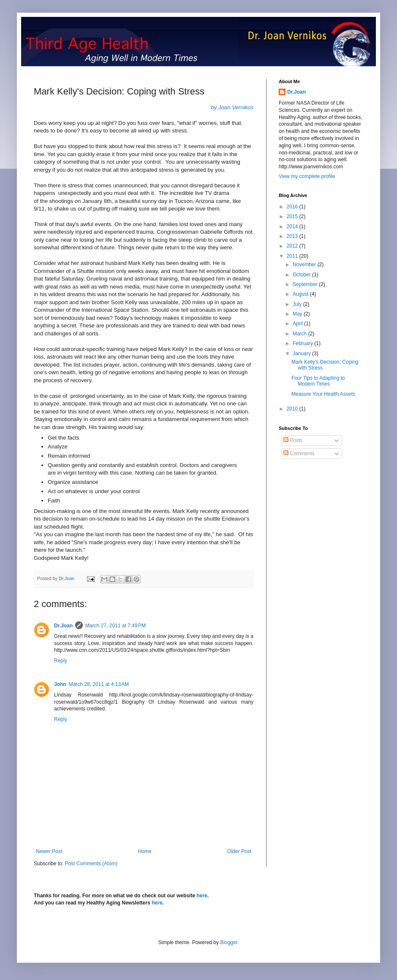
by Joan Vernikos (232, 107)
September (306, 284)
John (60, 684)
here (202, 896)
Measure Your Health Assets (323, 394)
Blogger (229, 942)
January (302, 354)
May (298, 314)
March (300, 334)
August (301, 294)
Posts (293, 440)
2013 (293, 236)
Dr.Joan (63, 626)
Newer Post (49, 851)
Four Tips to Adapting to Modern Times (318, 381)
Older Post (239, 851)
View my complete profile (307, 176)
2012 (293, 246)
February (303, 343)
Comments (299, 454)
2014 (293, 227)
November (305, 265)
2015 (293, 216)
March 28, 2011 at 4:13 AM (99, 684)
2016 (293, 207)
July (298, 304)
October (302, 275)
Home (145, 851)
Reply (61, 661)
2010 (293, 409)
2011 (293, 256)
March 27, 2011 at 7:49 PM (116, 626)
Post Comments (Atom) (91, 864)
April (298, 324)
